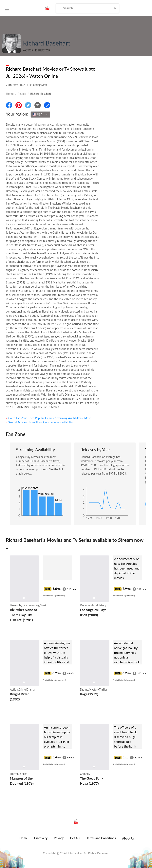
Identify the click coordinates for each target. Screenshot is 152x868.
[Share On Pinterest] (19, 105)
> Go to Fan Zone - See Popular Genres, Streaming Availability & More (48, 418)
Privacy (59, 838)
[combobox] (40, 115)
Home (10, 94)
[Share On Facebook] (9, 105)
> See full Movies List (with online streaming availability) (40, 422)
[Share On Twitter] (28, 105)
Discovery (41, 838)
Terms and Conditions (101, 838)
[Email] (38, 105)
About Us (128, 838)
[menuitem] (24, 840)
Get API (75, 838)
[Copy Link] (47, 105)
